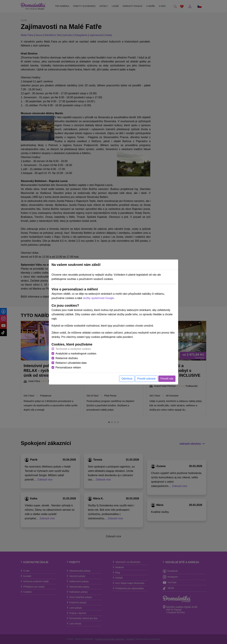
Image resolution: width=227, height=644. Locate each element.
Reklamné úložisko (67, 358)
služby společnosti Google (98, 298)
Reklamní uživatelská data (71, 363)
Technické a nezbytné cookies (73, 349)
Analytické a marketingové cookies (76, 354)
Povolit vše (167, 379)
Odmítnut (127, 379)
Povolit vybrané (146, 379)
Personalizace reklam (68, 367)
